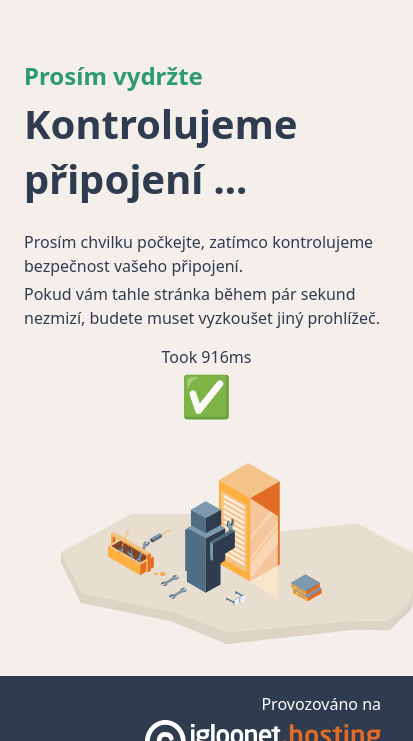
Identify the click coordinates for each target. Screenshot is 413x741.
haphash (228, 688)
